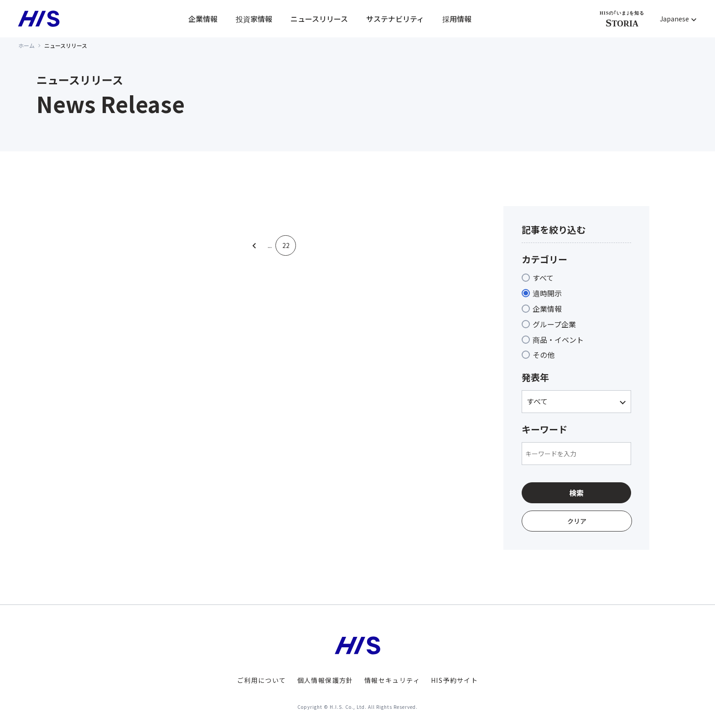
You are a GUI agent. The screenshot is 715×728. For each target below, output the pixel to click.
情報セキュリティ (392, 680)
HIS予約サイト (454, 680)
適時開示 (547, 293)
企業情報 (203, 19)
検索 (576, 493)
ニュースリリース (319, 19)
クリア (577, 521)
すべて (543, 278)
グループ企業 (554, 324)
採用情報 (457, 19)
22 (286, 246)
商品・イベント (558, 340)
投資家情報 (254, 19)
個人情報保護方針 (325, 680)
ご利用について (262, 680)
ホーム (26, 45)
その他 (544, 355)
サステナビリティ (395, 19)
